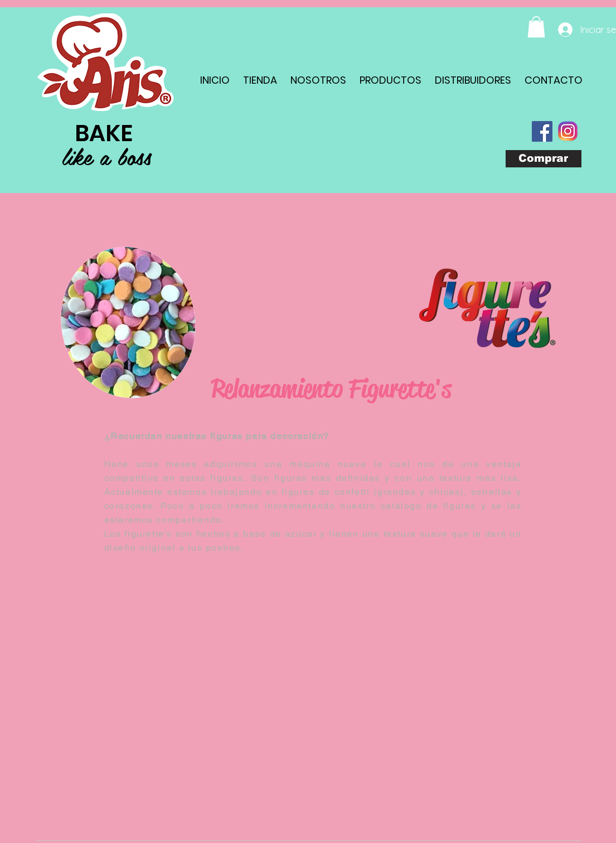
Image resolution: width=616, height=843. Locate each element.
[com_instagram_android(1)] (568, 131)
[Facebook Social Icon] (542, 131)
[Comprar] (544, 159)
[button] (536, 27)
